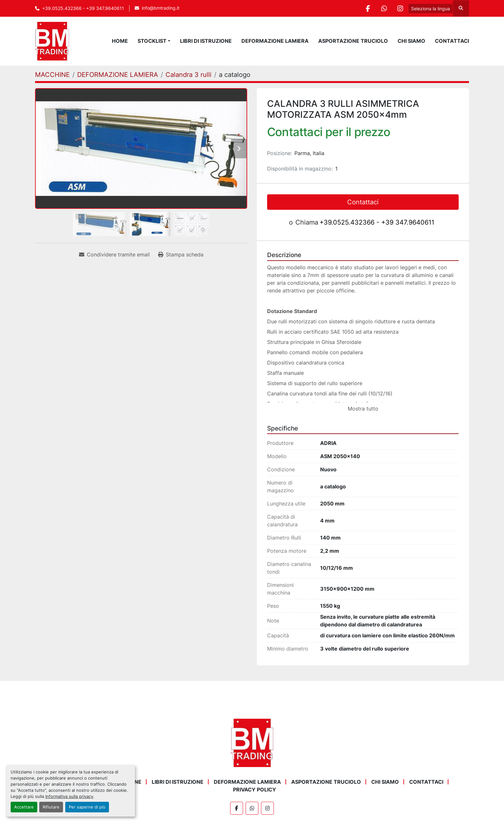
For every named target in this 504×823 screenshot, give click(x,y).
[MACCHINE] (52, 75)
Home (120, 41)
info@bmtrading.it (161, 8)
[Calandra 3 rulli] (189, 75)
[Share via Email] (114, 254)
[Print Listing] (181, 254)
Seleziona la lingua (431, 9)
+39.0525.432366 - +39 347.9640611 (83, 8)
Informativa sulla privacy (69, 796)
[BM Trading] (252, 743)
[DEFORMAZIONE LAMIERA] (118, 75)
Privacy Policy (255, 790)
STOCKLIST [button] (152, 41)
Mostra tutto (363, 409)
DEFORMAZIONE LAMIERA (275, 41)
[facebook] (367, 8)
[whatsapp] (384, 8)
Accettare (24, 807)
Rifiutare (51, 807)
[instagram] (400, 8)
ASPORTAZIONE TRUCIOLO (353, 41)
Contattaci (452, 41)
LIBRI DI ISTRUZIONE (206, 41)
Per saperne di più (87, 807)
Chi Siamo (411, 41)
